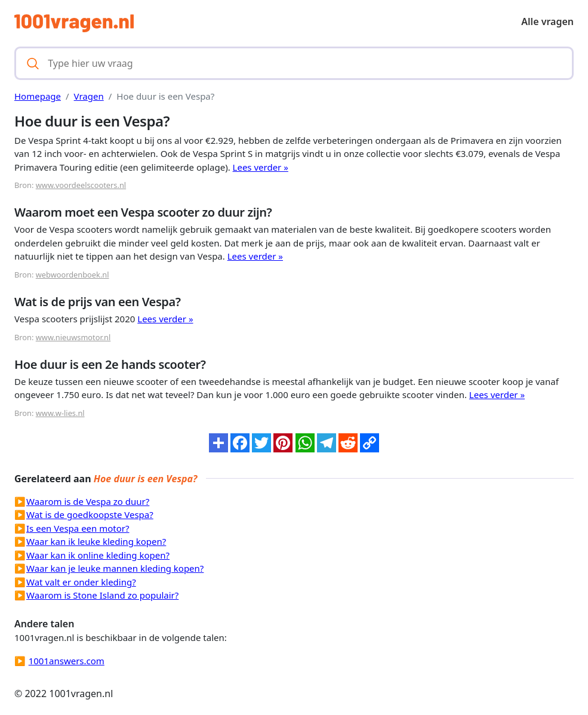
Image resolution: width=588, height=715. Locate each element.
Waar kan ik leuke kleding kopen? (96, 541)
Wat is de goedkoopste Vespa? (90, 514)
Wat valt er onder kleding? (81, 582)
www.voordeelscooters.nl (81, 185)
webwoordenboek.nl (73, 275)
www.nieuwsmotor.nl (73, 337)
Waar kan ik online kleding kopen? (98, 555)
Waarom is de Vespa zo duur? (88, 501)
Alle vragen (547, 21)
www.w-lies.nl (60, 413)
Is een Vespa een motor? (78, 528)
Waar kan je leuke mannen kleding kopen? (115, 568)
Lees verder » (261, 167)
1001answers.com (67, 661)
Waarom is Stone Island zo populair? (102, 595)
